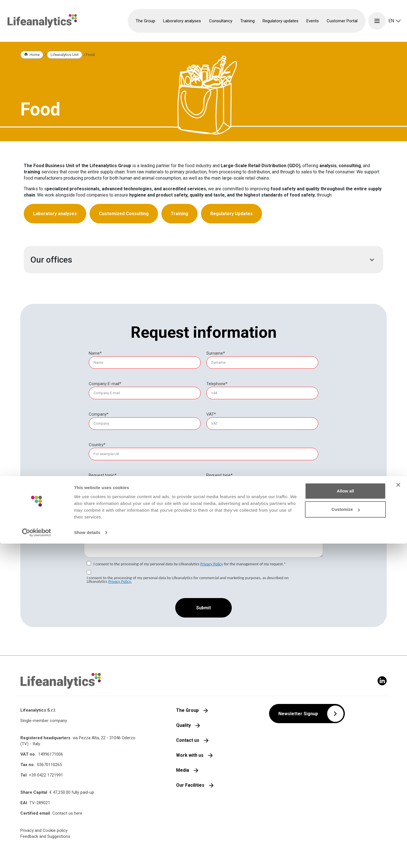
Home (35, 55)
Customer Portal (342, 21)
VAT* (211, 414)
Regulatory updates (281, 21)
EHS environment (110, 482)
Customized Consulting (124, 214)
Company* (99, 414)
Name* (95, 353)
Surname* (216, 353)
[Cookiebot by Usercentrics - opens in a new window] (37, 857)
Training (179, 214)
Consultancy (224, 489)
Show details (87, 857)
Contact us (188, 740)
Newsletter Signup (298, 714)
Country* (97, 445)
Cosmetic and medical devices (123, 502)
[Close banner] (398, 809)
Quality (183, 725)
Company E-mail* (105, 384)
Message (92, 522)
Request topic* (103, 475)
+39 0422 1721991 (46, 775)
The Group (187, 710)
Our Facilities (190, 785)
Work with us (190, 755)
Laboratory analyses (55, 214)
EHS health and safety (115, 489)
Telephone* (217, 384)
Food (99, 509)
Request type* (219, 475)
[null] (219, 475)
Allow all (346, 815)
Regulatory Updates (231, 214)
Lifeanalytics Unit (65, 55)
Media (183, 770)
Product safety (108, 496)
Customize (346, 834)
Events (313, 21)
